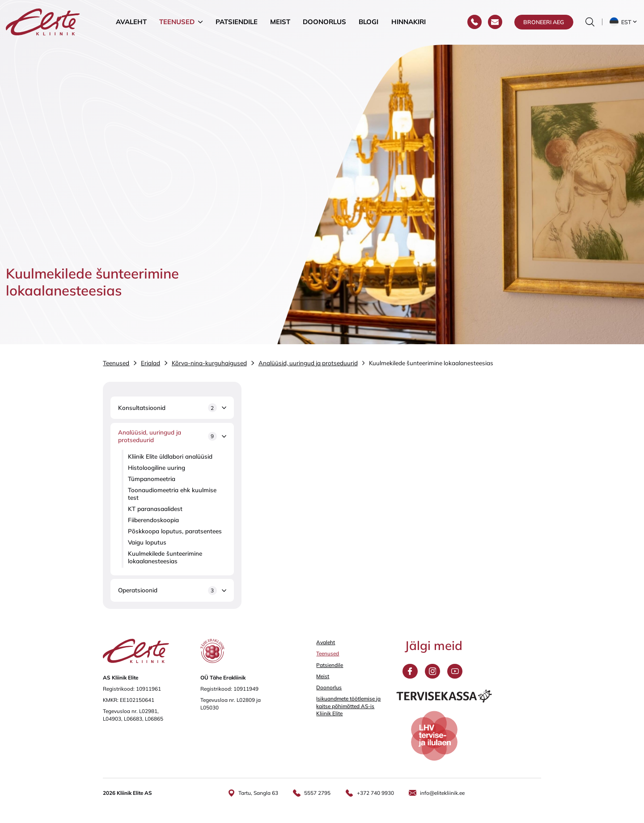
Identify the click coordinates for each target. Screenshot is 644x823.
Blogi (369, 22)
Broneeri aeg (544, 22)
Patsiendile (237, 22)
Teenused (177, 22)
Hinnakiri (409, 22)
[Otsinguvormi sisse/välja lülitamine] (590, 22)
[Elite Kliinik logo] (43, 22)
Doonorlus (324, 22)
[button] (624, 22)
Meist (280, 22)
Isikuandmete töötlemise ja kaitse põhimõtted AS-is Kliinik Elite (348, 706)
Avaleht (131, 22)
